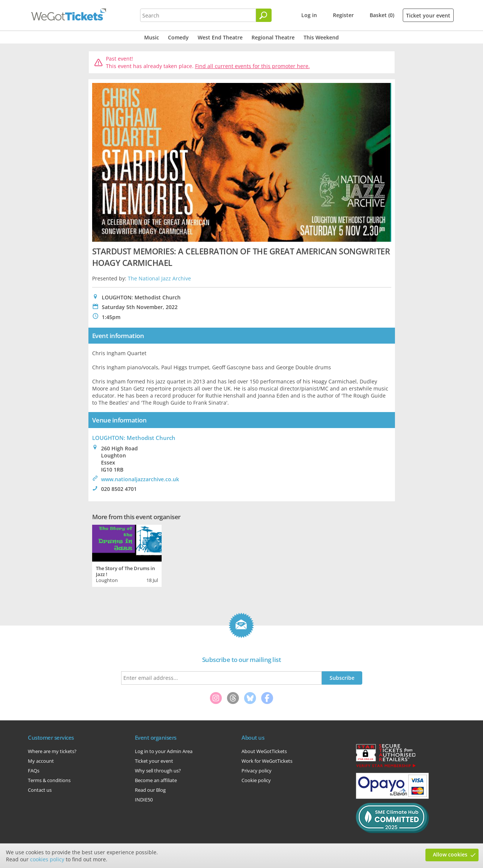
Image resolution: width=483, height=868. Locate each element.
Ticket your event (428, 15)
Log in (309, 15)
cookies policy (47, 859)
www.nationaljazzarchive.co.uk (140, 479)
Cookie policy (256, 780)
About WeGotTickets (264, 751)
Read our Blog (150, 790)
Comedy (178, 37)
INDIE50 (144, 800)
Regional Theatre (273, 37)
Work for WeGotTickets (267, 761)
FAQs (34, 771)
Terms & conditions (49, 780)
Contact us (40, 790)
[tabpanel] (127, 555)
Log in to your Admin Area (164, 751)
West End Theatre (220, 37)
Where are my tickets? (52, 751)
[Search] (264, 15)
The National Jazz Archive (159, 278)
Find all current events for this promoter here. (252, 66)
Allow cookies (450, 854)
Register (343, 15)
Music (152, 37)
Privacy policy (257, 771)
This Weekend (321, 37)
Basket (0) (382, 15)
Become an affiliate (156, 780)
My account (41, 761)
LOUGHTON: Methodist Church (134, 438)
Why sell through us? (158, 771)
